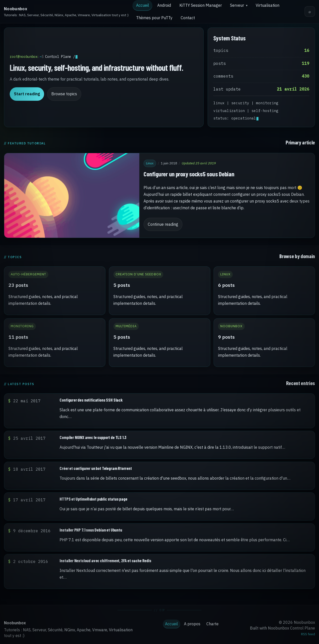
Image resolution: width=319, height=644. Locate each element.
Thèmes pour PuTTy (154, 18)
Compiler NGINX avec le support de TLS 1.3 (93, 437)
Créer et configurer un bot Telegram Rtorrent (96, 468)
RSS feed (308, 634)
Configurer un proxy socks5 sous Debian (189, 174)
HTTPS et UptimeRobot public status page (93, 499)
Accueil (143, 5)
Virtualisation (268, 5)
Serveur (237, 5)
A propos (192, 624)
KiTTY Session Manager (201, 5)
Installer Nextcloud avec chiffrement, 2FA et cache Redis (105, 560)
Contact (188, 18)
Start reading (27, 94)
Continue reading (163, 224)
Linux (150, 163)
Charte (212, 624)
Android (164, 5)
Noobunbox (16, 9)
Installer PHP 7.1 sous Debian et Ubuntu (91, 530)
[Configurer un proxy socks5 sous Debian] (72, 195)
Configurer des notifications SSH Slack (91, 400)
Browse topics (64, 94)
